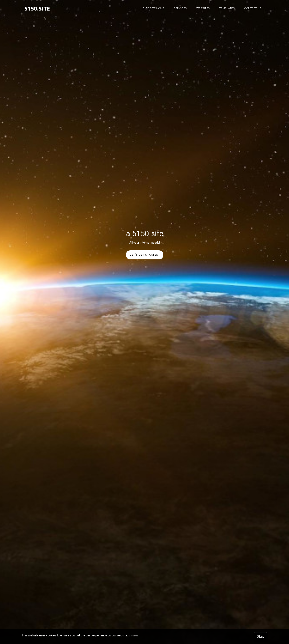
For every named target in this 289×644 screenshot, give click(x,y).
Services (180, 8)
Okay (260, 636)
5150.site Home (154, 8)
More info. (134, 636)
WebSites (203, 8)
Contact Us (253, 8)
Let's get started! (145, 255)
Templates (227, 8)
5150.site (37, 8)
